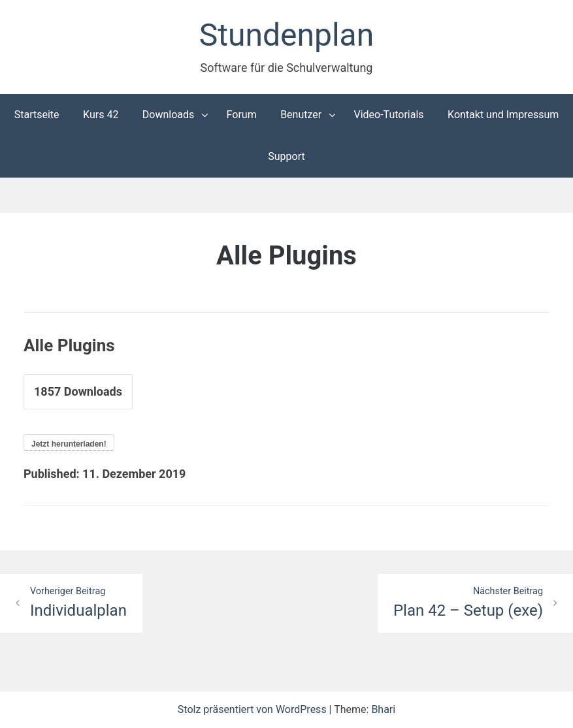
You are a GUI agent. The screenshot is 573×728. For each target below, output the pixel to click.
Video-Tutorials (388, 115)
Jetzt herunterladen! (69, 444)
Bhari (383, 709)
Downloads (168, 115)
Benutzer (301, 115)
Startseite (37, 115)
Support (286, 156)
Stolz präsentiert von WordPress (254, 709)
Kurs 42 (101, 115)
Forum (242, 115)
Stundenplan (286, 35)
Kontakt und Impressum (503, 115)
